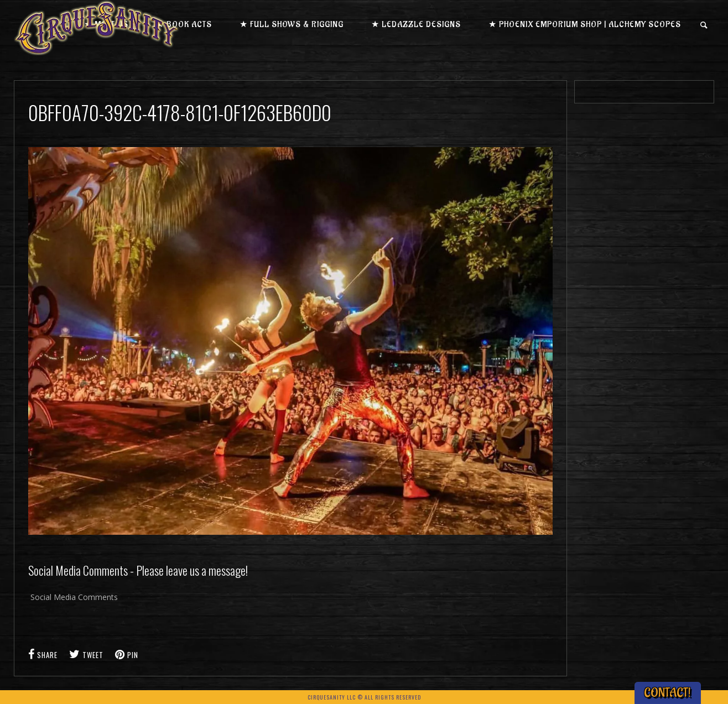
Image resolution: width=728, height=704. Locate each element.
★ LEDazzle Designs (416, 25)
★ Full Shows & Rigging (292, 25)
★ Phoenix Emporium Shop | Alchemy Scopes (585, 25)
